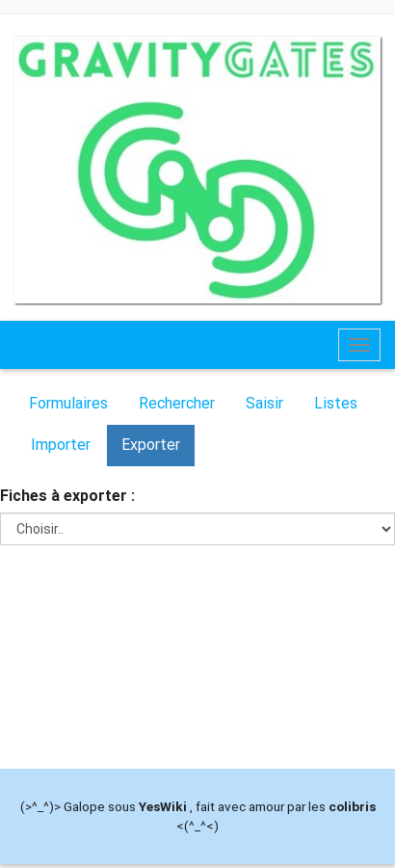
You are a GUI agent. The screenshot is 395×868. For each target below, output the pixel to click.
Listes (336, 403)
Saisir (264, 403)
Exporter (151, 445)
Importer (61, 445)
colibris (352, 806)
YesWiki (163, 806)
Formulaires (68, 403)
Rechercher (177, 403)
